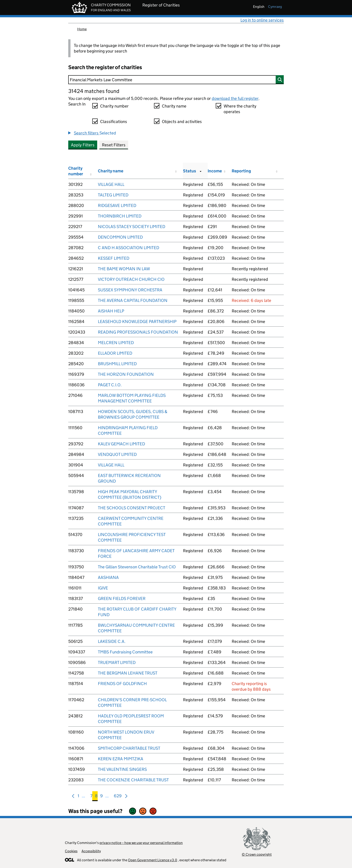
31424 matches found (94, 91)
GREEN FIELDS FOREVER (122, 599)
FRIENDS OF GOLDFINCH (122, 684)
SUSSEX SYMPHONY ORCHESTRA (130, 290)
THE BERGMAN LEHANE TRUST (128, 673)
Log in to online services (262, 20)
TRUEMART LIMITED (117, 663)
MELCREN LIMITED (116, 343)
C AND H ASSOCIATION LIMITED (129, 248)
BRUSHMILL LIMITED (117, 364)
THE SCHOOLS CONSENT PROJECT (132, 508)
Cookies (71, 851)
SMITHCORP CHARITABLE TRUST (129, 748)
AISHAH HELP (111, 311)
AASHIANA (108, 577)
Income (215, 171)
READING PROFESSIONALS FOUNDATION (138, 332)
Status (189, 171)
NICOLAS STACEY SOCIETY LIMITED (132, 227)
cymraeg (275, 7)
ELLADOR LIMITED (115, 353)
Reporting (241, 171)
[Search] (176, 80)
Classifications (114, 122)
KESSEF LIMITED (114, 258)
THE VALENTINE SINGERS (122, 769)
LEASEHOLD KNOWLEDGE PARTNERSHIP (137, 322)
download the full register (235, 98)
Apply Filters (83, 145)
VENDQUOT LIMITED (117, 454)
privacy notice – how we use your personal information (141, 843)
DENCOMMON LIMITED (120, 237)
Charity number (114, 106)
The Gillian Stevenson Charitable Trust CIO (137, 567)
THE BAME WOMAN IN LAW (124, 269)
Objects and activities (182, 122)
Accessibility (91, 851)
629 (118, 797)
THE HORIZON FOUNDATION (126, 374)
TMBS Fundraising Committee (125, 652)
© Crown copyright (257, 854)
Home (82, 29)
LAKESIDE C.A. (112, 641)
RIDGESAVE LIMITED (117, 205)
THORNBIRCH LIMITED (120, 216)
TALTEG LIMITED (113, 195)
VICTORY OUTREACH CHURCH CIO (131, 279)
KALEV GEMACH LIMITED (121, 444)
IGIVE (103, 588)
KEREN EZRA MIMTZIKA (121, 759)
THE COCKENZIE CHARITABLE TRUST (133, 780)
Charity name (174, 106)
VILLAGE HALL (111, 184)
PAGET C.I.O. (110, 385)
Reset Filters (114, 145)
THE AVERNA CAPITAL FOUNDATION (133, 300)
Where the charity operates (240, 109)
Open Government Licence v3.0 (153, 860)
